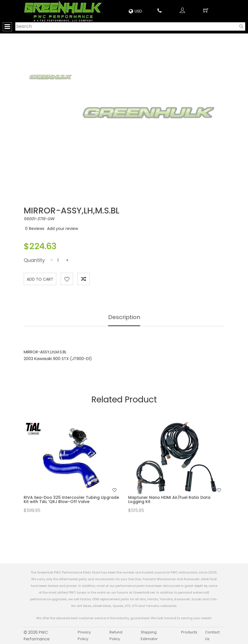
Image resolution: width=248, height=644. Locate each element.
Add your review (63, 229)
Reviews (37, 229)
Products (189, 632)
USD (135, 11)
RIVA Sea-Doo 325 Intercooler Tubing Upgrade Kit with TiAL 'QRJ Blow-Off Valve (71, 500)
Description (124, 317)
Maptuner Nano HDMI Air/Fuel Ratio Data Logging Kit (169, 500)
